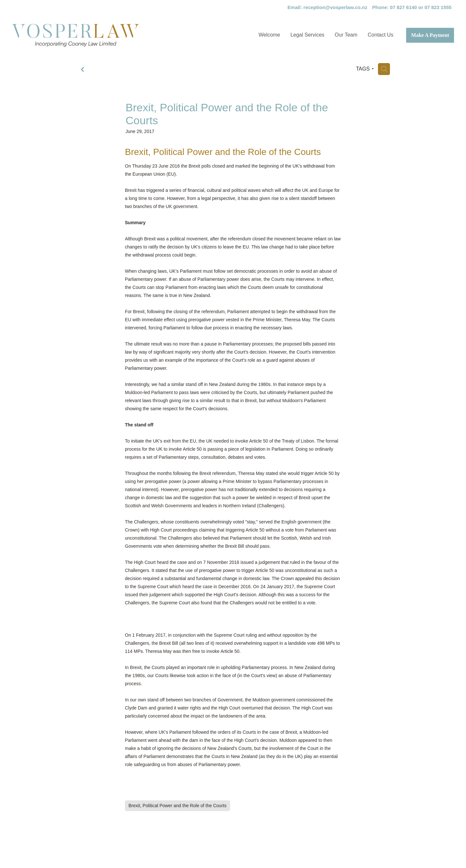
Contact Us (380, 35)
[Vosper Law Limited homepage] (100, 35)
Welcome (269, 35)
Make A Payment (430, 35)
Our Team (346, 35)
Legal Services (307, 35)
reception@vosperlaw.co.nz (335, 7)
